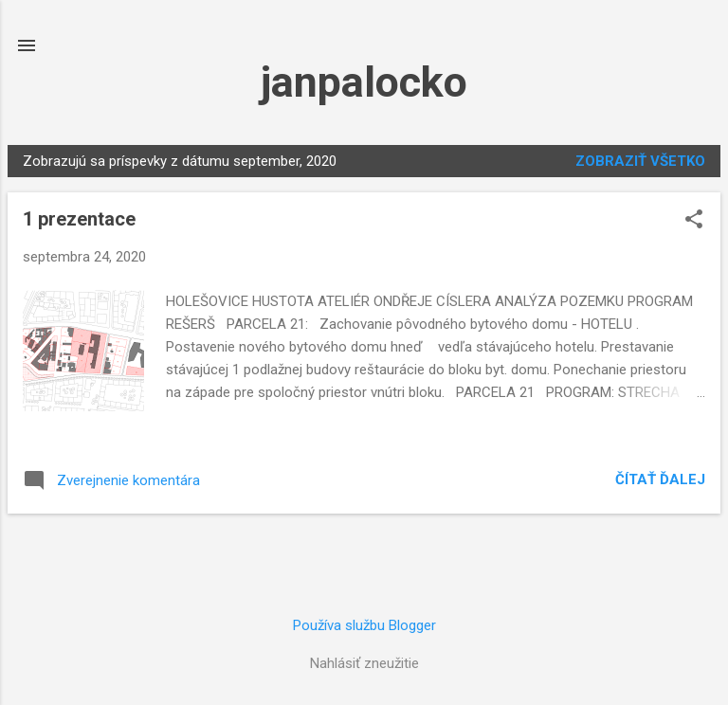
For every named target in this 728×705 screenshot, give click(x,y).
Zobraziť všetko (640, 161)
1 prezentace (79, 219)
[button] (694, 221)
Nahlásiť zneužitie (364, 663)
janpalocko (364, 82)
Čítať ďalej (660, 479)
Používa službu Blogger (364, 625)
